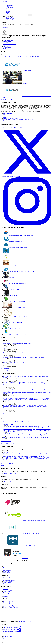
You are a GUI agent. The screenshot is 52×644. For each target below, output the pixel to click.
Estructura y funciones (8, 115)
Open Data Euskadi (17, 71)
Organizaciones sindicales (12, 328)
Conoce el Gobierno (8, 579)
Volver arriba (6, 639)
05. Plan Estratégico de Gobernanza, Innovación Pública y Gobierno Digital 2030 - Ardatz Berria (24, 456)
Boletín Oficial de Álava (9, 603)
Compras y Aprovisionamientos (15, 307)
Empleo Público (16, 83)
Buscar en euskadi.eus (11, 15)
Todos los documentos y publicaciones (12, 474)
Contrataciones (6, 591)
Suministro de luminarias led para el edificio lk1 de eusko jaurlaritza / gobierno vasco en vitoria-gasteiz (26, 438)
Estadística (6, 49)
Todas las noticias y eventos (7, 100)
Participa (5, 117)
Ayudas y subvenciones (8, 590)
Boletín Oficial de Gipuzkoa (9, 605)
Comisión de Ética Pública (12, 289)
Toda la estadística (7, 491)
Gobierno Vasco (9, 8)
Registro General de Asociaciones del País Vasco (14, 363)
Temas (7, 6)
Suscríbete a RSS (4, 371)
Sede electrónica (12, 371)
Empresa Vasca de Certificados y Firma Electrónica (24, 546)
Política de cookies (10, 20)
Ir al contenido (4, 2)
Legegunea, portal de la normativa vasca (15, 334)
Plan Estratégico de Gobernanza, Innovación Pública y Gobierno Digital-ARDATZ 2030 (20, 57)
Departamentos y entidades (9, 580)
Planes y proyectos (7, 42)
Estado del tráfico (7, 595)
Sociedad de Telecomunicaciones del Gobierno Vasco (24, 521)
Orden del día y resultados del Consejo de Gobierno (17, 265)
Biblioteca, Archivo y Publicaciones (14, 301)
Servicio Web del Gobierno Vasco (26, 622)
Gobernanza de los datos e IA (13, 241)
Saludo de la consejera (8, 114)
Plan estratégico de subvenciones (10, 118)
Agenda (5, 116)
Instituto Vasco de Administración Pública (15, 283)
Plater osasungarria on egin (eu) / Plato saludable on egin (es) (17, 422)
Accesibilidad (9, 17)
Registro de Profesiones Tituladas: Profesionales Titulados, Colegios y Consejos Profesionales (24, 358)
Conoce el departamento (9, 40)
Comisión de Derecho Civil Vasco (15, 316)
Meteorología (6, 594)
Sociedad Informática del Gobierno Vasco (22, 533)
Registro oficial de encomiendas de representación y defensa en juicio (18, 120)
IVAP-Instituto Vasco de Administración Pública (23, 508)
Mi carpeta (6, 27)
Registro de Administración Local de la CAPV (13, 353)
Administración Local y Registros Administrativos (17, 259)
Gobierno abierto (7, 583)
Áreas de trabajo (7, 43)
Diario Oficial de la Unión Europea (11, 608)
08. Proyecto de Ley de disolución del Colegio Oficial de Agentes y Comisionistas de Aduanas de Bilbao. (26, 457)
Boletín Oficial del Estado (9, 606)
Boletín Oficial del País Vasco (13, 253)
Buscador (8, 12)
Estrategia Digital (10, 295)
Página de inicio (9, 5)
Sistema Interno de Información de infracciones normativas (19, 271)
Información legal (10, 19)
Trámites (8, 9)
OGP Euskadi (16, 558)
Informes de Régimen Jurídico (13, 322)
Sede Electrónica (10, 21)
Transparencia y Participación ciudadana (15, 247)
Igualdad (5, 122)
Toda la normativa (7, 481)
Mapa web (8, 14)
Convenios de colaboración (9, 121)
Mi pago (5, 593)
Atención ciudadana (8, 581)
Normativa (6, 46)
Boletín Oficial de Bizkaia (9, 604)
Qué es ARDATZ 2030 (8, 453)
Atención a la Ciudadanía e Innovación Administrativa (18, 235)
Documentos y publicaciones (10, 44)
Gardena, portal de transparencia (10, 584)
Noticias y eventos (7, 48)
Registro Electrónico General (10, 348)
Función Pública (10, 277)
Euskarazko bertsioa (8, 636)
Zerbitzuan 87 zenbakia (8, 424)
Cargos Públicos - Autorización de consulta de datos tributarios (17, 343)
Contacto (8, 11)
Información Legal (7, 571)
